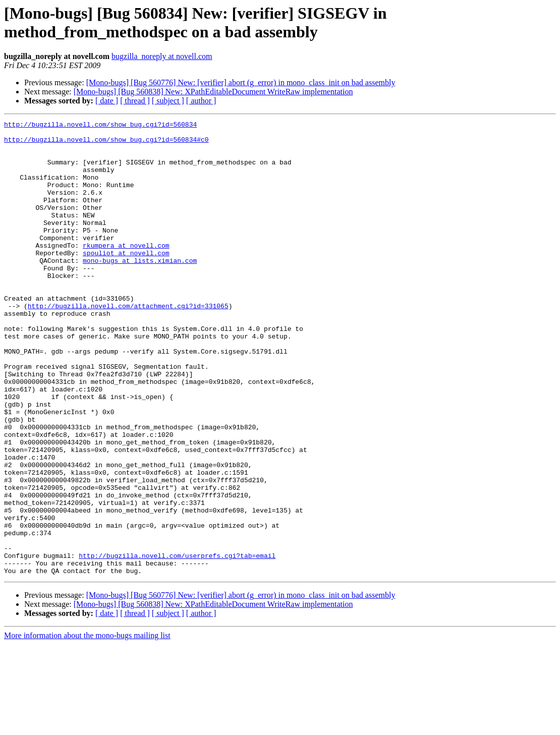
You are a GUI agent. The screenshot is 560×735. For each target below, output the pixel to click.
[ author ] (201, 101)
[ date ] (107, 101)
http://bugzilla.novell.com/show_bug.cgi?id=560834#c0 (106, 144)
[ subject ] (168, 101)
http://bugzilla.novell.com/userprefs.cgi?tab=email (177, 643)
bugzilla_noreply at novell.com (162, 56)
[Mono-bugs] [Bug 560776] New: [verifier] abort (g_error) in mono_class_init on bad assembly (241, 82)
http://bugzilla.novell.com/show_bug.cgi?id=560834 (100, 126)
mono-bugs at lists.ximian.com (140, 289)
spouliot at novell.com (126, 280)
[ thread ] (135, 101)
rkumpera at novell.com (126, 271)
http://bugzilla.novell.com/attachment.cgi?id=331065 (128, 344)
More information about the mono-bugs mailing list (87, 726)
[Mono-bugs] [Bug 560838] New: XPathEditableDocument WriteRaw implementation (213, 92)
